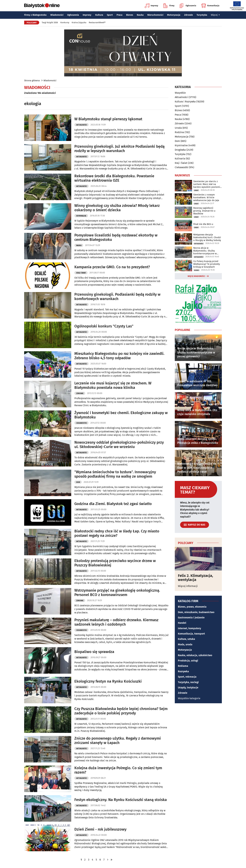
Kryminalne (81, 216)
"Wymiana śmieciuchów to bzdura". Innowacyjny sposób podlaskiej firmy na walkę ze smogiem (115, 474)
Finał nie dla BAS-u (203, 224)
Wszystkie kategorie (189, 698)
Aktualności (82, 125)
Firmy (169, 6)
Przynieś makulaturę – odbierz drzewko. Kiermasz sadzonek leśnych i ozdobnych (116, 622)
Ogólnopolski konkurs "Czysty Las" (104, 326)
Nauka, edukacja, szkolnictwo (195, 655)
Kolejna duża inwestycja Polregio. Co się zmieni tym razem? (118, 770)
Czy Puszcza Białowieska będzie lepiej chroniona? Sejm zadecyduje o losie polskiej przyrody (121, 711)
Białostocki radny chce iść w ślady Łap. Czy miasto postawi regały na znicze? (117, 533)
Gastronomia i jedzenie (191, 618)
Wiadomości (57, 15)
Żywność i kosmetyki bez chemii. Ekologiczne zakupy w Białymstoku (121, 415)
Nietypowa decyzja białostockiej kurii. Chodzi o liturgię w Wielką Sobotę (207, 237)
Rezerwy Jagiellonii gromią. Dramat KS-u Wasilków (204, 211)
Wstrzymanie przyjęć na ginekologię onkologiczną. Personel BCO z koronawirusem (117, 593)
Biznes (130, 15)
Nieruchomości (155, 15)
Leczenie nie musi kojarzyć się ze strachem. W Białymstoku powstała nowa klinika (113, 385)
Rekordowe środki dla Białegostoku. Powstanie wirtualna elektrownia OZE (114, 178)
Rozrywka (183, 671)
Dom (78, 482)
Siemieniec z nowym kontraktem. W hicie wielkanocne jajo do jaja (206, 197)
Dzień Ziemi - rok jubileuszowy (100, 829)
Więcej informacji (188, 586)
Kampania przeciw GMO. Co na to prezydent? (112, 267)
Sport (110, 15)
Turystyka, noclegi (188, 682)
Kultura (99, 15)
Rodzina (179, 132)
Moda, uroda (185, 644)
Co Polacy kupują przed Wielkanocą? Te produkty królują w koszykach (207, 264)
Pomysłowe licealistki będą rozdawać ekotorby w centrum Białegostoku (116, 237)
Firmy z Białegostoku (35, 15)
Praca (119, 15)
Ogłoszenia (188, 6)
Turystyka (202, 15)
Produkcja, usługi (188, 661)
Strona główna (32, 80)
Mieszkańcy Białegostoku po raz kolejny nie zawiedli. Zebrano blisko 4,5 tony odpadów (119, 356)
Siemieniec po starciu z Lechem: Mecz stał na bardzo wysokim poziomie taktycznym (207, 184)
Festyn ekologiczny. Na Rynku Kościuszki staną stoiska (121, 800)
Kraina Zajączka (79, 22)
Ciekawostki (82, 423)
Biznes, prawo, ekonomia (192, 607)
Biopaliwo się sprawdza (94, 652)
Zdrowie (189, 15)
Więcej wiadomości (196, 276)
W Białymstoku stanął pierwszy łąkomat (108, 119)
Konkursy (65, 22)
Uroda (178, 128)
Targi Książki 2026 (50, 22)
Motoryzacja (174, 15)
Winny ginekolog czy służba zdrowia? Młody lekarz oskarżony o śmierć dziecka (117, 208)
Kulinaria (180, 159)
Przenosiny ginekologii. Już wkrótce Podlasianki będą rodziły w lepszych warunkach (119, 149)
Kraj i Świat (81, 273)
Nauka (140, 15)
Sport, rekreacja (187, 677)
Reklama (183, 666)
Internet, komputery (189, 628)
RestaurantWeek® (97, 22)
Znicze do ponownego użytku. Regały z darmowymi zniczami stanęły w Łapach (118, 741)
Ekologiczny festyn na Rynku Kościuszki (108, 681)
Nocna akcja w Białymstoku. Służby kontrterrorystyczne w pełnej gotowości (205, 251)
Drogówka (180, 150)
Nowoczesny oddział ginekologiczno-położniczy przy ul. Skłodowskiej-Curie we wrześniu (119, 445)
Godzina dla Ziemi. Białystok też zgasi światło (113, 504)
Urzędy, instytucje (188, 688)
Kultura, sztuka (186, 639)
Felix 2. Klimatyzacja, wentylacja (195, 578)
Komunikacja (210, 6)
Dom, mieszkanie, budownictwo (196, 612)
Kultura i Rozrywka (185, 102)
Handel (182, 623)
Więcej (215, 15)
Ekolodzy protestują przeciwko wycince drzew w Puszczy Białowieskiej (115, 563)
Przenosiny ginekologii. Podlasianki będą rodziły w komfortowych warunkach (117, 297)
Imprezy (151, 6)
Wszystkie (180, 93)
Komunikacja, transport (191, 634)
